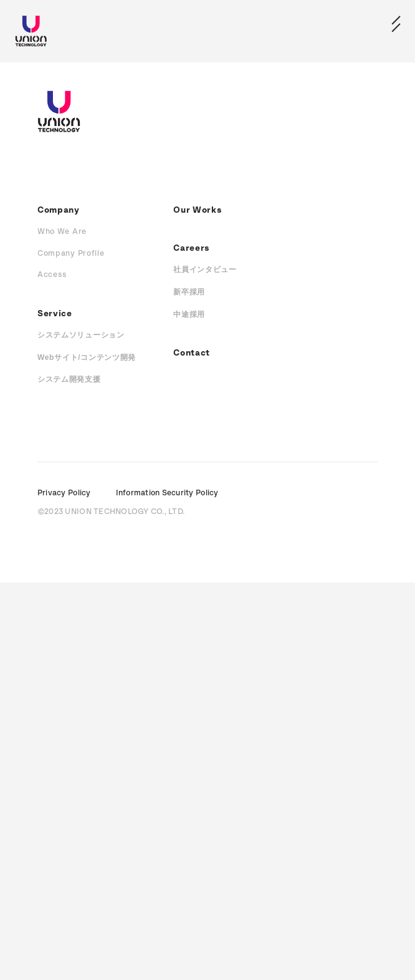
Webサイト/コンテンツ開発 (87, 357)
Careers (192, 248)
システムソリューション (81, 335)
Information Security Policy (167, 493)
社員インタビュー (205, 269)
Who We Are (62, 232)
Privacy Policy (64, 493)
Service (55, 314)
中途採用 (189, 314)
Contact (192, 353)
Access (52, 275)
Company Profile (71, 254)
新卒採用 (189, 292)
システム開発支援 (69, 379)
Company (59, 210)
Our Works (198, 210)
